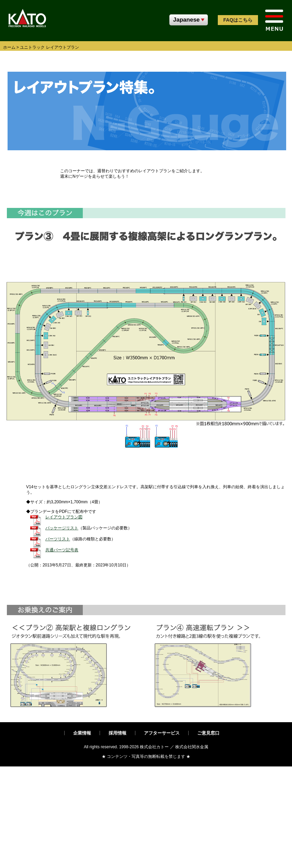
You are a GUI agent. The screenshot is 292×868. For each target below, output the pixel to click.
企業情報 (82, 733)
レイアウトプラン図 (64, 517)
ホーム (9, 47)
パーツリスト (58, 539)
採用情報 (117, 733)
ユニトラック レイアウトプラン (49, 47)
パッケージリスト (62, 528)
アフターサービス (162, 733)
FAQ (238, 20)
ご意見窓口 (208, 733)
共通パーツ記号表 (62, 550)
